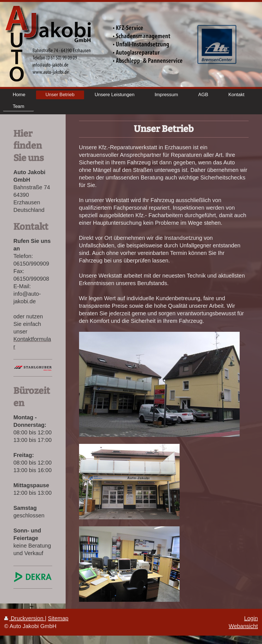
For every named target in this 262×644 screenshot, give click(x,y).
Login (251, 618)
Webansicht (243, 626)
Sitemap (58, 618)
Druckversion (25, 618)
